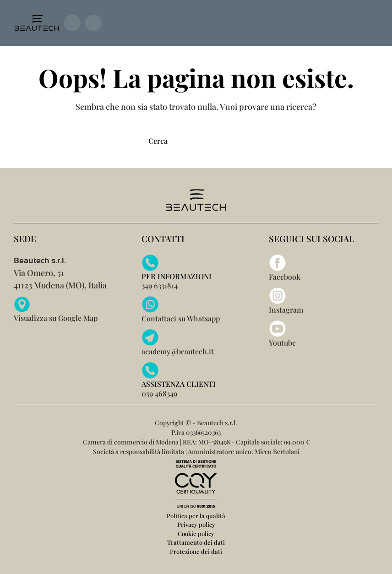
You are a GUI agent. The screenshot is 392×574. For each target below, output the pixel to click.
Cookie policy (196, 533)
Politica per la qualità (196, 516)
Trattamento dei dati (196, 542)
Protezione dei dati (196, 551)
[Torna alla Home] (37, 23)
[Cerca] (196, 141)
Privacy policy (196, 524)
